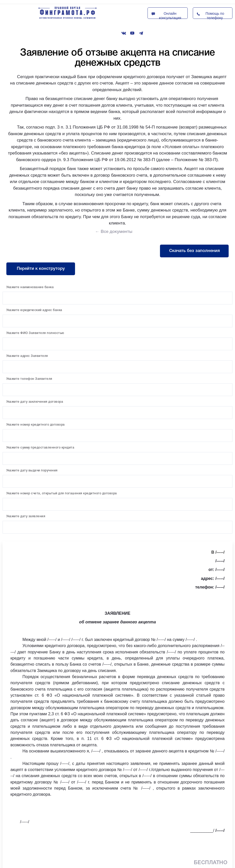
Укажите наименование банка (30, 287)
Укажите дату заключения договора (35, 402)
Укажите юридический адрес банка (34, 310)
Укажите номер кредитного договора (36, 425)
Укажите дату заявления (26, 516)
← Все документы (114, 232)
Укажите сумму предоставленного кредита (40, 448)
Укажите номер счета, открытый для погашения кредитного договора (62, 493)
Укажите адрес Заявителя (27, 356)
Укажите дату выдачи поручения (32, 471)
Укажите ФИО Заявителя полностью (35, 333)
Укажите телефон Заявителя (29, 379)
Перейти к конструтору (41, 269)
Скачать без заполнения (194, 251)
